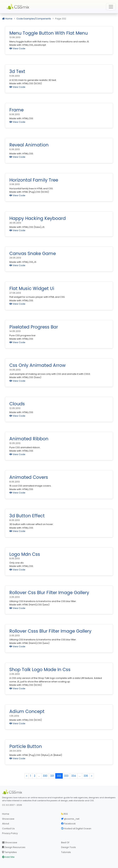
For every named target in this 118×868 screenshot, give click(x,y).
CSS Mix (19, 7)
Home (7, 19)
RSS (64, 814)
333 (66, 776)
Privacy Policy (10, 833)
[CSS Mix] (13, 792)
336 (86, 776)
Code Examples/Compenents (34, 19)
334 (74, 776)
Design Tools (68, 847)
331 (52, 776)
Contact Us (8, 829)
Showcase (8, 819)
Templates (9, 852)
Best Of (65, 842)
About (6, 824)
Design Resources (14, 847)
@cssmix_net (70, 819)
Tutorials (66, 852)
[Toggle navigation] (111, 7)
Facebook (68, 824)
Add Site (8, 857)
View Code (17, 48)
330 (45, 776)
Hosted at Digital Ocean (76, 829)
